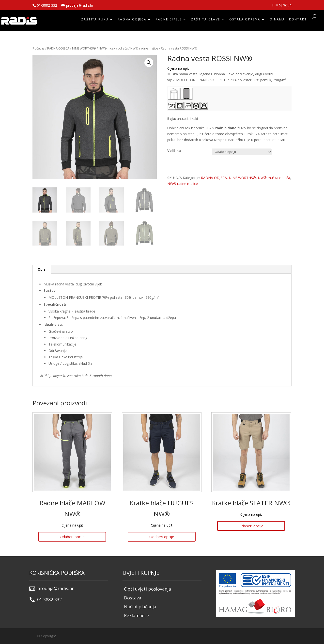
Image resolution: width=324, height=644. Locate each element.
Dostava (133, 598)
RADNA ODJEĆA (132, 20)
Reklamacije (137, 615)
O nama (277, 20)
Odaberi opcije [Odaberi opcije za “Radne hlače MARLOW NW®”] (72, 537)
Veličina (174, 151)
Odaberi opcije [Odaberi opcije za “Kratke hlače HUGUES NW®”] (162, 537)
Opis (42, 269)
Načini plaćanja (140, 607)
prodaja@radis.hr (55, 588)
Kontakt (298, 20)
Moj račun (282, 5)
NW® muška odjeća (113, 48)
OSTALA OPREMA (245, 20)
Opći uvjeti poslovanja (147, 589)
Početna (39, 48)
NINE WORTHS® (84, 48)
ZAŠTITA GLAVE (205, 20)
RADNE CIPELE (169, 20)
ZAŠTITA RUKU (95, 20)
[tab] (42, 269)
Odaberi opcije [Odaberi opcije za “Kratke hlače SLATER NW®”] (251, 526)
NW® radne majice (144, 48)
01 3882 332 (49, 599)
